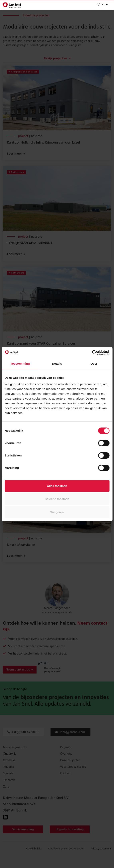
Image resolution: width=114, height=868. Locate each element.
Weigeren (57, 512)
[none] (102, 5)
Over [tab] (94, 364)
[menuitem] (102, 5)
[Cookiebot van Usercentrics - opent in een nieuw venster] (92, 353)
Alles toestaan (57, 486)
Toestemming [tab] (20, 364)
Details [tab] (57, 364)
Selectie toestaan (57, 499)
